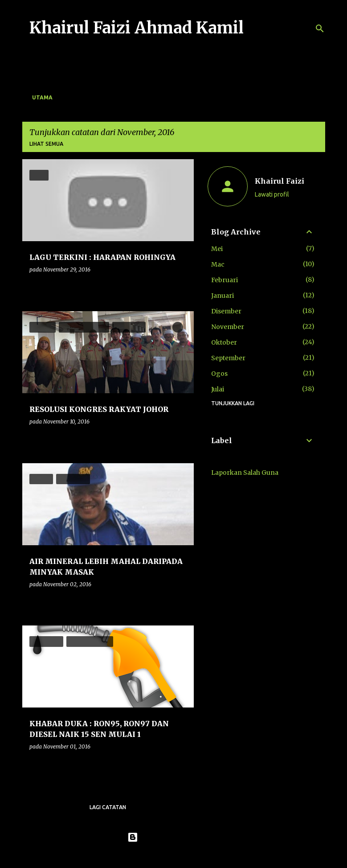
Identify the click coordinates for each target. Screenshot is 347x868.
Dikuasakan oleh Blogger (173, 837)
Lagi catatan (108, 807)
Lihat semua (46, 144)
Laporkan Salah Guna (245, 473)
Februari (225, 280)
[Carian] (320, 29)
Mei (217, 249)
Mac (218, 264)
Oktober (224, 342)
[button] (181, 288)
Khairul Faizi (280, 181)
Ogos (219, 374)
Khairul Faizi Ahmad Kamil (137, 28)
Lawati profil (272, 194)
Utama (42, 97)
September (228, 358)
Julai (218, 389)
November (228, 327)
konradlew (192, 856)
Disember (226, 311)
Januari (222, 296)
